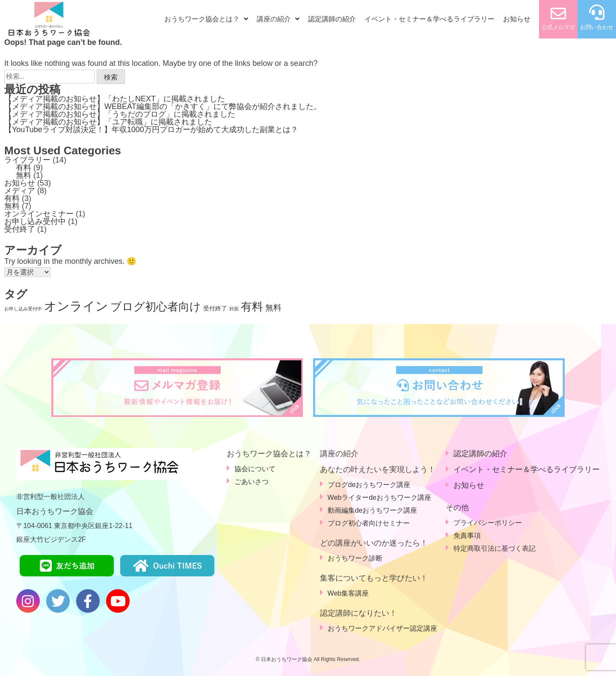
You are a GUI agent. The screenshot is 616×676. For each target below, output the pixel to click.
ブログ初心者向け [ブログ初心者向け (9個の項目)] (156, 307)
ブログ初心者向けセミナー (369, 523)
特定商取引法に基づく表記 (495, 548)
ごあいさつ (252, 482)
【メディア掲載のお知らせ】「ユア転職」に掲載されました (108, 122)
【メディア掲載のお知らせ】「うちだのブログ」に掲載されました (120, 114)
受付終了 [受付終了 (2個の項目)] (215, 308)
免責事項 (467, 536)
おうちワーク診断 (355, 558)
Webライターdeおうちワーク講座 (379, 497)
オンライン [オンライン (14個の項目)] (76, 306)
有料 (24, 168)
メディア (20, 191)
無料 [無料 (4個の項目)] (273, 308)
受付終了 (20, 229)
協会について (255, 469)
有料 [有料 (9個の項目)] (252, 307)
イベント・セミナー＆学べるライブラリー (429, 19)
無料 (24, 175)
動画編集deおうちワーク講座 (373, 510)
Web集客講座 (348, 593)
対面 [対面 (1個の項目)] (234, 309)
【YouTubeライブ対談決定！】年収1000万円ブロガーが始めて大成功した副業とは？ (151, 130)
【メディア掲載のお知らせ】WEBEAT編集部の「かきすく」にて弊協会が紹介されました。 (163, 106)
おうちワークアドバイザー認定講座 (382, 628)
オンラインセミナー (39, 214)
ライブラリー (27, 160)
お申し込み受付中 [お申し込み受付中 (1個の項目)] (23, 309)
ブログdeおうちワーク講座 (369, 485)
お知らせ (517, 19)
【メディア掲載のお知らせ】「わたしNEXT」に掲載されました (115, 99)
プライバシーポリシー (488, 523)
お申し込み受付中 (35, 221)
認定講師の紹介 (332, 19)
